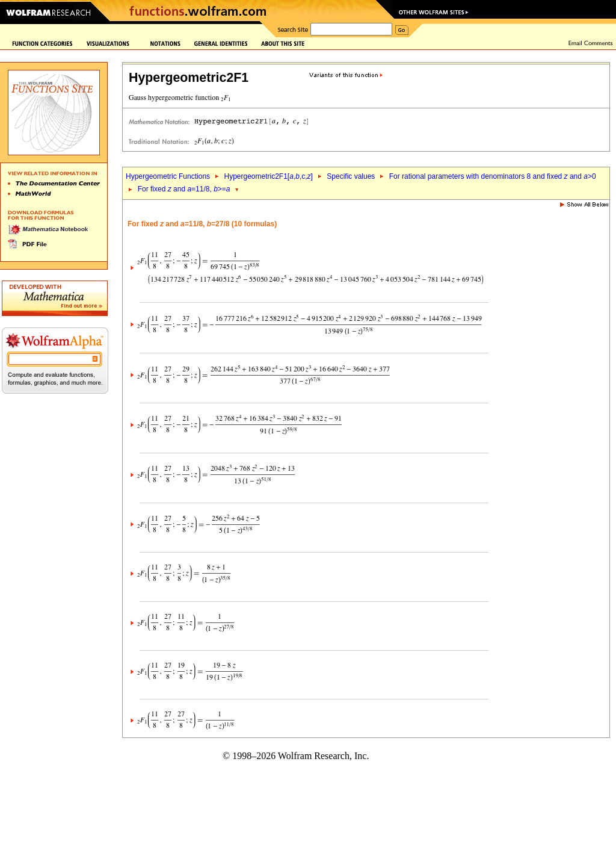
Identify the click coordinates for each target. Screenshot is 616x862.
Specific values (351, 176)
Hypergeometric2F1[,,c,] (268, 176)
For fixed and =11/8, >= (184, 189)
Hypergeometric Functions (168, 176)
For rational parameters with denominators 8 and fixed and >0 (493, 176)
